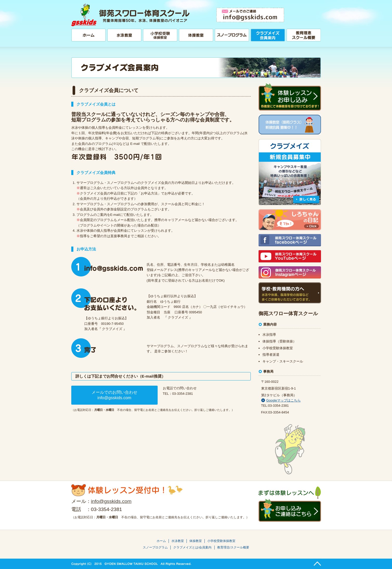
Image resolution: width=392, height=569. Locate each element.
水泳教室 (178, 541)
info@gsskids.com (111, 501)
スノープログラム (155, 547)
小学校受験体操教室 (221, 541)
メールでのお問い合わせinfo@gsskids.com (114, 395)
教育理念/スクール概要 (233, 547)
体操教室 (196, 541)
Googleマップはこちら (281, 400)
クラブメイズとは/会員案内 (192, 547)
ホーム (161, 541)
